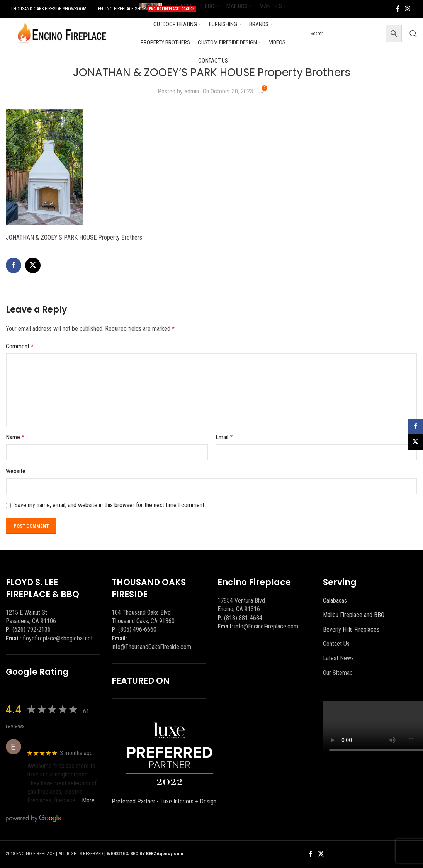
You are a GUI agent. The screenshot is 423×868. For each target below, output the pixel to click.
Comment (20, 346)
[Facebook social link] (398, 9)
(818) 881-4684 (243, 618)
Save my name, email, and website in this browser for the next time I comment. (110, 505)
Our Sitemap (338, 673)
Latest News (338, 658)
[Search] (413, 34)
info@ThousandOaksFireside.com (151, 647)
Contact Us (336, 644)
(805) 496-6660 (137, 629)
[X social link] (33, 265)
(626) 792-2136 (31, 629)
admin (192, 91)
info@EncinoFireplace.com (266, 626)
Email (224, 437)
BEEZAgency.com (165, 854)
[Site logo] (62, 33)
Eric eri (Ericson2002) (55, 743)
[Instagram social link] (408, 9)
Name (15, 437)
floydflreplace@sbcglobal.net (58, 638)
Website (16, 471)
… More (86, 800)
